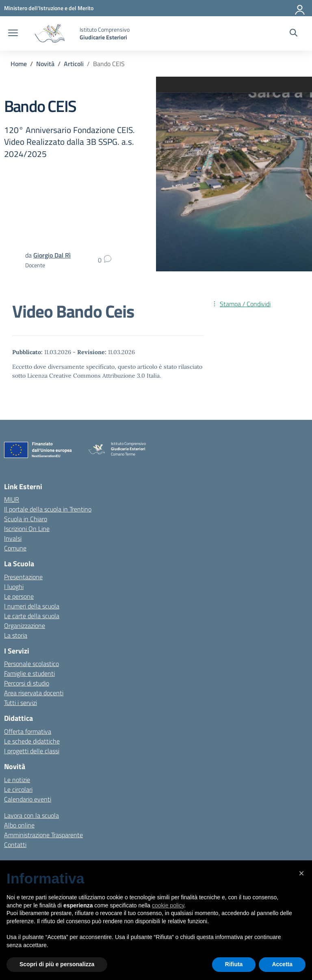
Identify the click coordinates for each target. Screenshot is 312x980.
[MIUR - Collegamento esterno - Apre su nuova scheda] (49, 8)
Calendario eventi (28, 799)
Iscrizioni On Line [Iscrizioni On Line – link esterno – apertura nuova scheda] (27, 529)
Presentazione (23, 577)
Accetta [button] (282, 964)
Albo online (19, 825)
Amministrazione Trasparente (43, 835)
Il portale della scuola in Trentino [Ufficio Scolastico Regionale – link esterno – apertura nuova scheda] (48, 509)
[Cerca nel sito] (294, 34)
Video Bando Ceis (73, 311)
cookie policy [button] (168, 905)
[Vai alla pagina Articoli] (74, 64)
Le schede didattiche (32, 741)
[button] (301, 873)
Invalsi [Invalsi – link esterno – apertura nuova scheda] (13, 538)
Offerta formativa (28, 731)
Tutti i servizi (21, 703)
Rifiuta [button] (234, 964)
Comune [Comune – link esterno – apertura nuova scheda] (15, 548)
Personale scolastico (31, 664)
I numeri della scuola (32, 606)
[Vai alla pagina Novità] (45, 64)
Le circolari (18, 789)
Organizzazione (25, 625)
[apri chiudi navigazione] (13, 34)
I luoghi (14, 587)
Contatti (15, 845)
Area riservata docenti (34, 693)
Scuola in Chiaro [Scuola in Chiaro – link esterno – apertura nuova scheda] (26, 519)
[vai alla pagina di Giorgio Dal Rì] (52, 255)
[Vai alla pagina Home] (19, 64)
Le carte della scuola (32, 616)
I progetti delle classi (32, 751)
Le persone (19, 596)
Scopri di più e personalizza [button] (57, 964)
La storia (16, 635)
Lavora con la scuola (31, 815)
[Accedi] (300, 8)
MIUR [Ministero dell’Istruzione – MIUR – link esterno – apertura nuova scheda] (12, 499)
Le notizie (17, 780)
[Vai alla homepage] (50, 33)
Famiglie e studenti (29, 673)
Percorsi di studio (27, 683)
